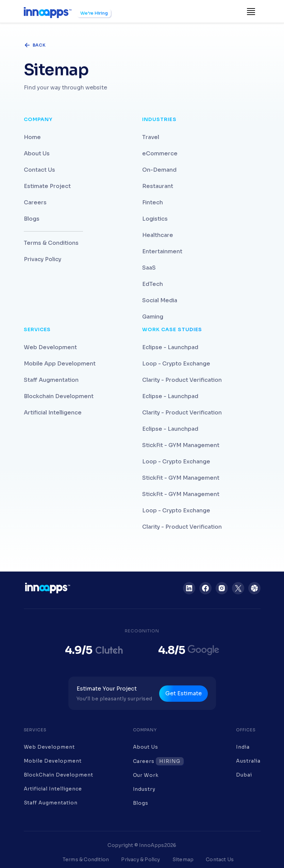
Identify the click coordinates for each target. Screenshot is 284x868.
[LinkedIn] (189, 588)
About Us (37, 154)
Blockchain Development (59, 396)
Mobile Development (53, 761)
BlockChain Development (59, 775)
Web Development (50, 347)
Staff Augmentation (51, 380)
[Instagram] (222, 588)
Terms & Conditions (51, 243)
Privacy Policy (43, 259)
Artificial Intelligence (53, 413)
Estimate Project (47, 186)
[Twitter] (238, 588)
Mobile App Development (60, 364)
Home (32, 137)
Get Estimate (183, 693)
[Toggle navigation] (251, 12)
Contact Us (39, 170)
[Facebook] (205, 588)
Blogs (32, 219)
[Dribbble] (254, 588)
